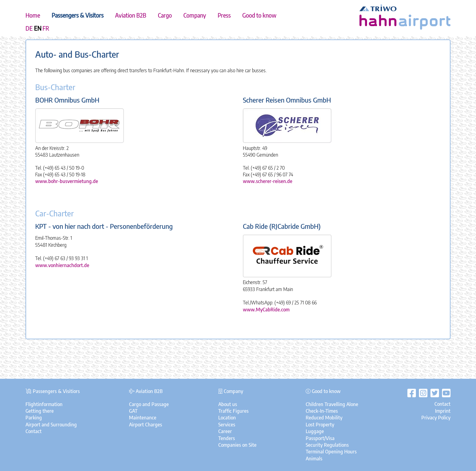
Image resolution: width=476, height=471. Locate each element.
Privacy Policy (436, 418)
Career (225, 431)
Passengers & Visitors (78, 15)
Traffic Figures (233, 411)
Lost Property (320, 425)
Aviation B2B (131, 15)
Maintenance (143, 418)
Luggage (315, 431)
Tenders (227, 438)
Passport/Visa (320, 438)
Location (227, 418)
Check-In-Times (322, 411)
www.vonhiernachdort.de (62, 265)
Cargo (165, 15)
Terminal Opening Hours (331, 452)
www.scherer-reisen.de (268, 181)
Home (33, 15)
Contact (34, 431)
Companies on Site (237, 445)
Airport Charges (146, 425)
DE (29, 28)
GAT (133, 411)
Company (195, 15)
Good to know (259, 15)
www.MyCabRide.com (266, 310)
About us (228, 404)
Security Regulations (327, 445)
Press (224, 15)
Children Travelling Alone (332, 404)
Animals (314, 459)
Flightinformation (44, 404)
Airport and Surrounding (51, 425)
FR (46, 28)
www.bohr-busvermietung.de (67, 181)
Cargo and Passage (149, 404)
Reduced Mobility (324, 418)
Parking (34, 418)
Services (227, 425)
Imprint (443, 411)
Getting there (40, 411)
